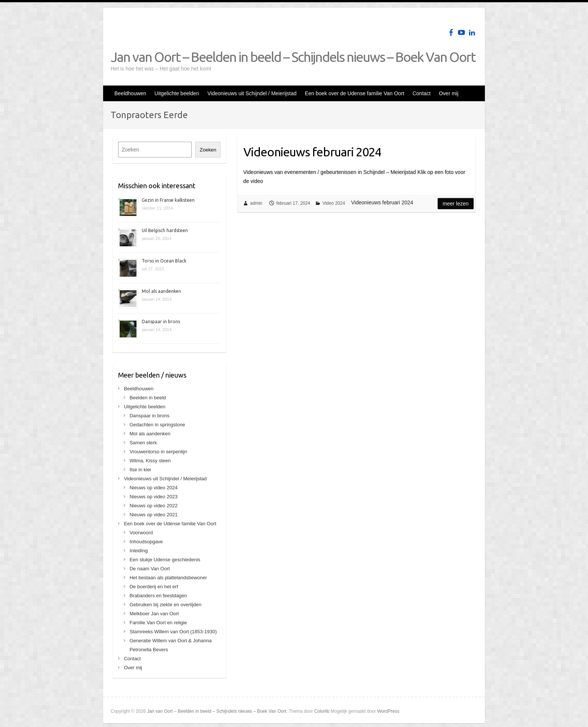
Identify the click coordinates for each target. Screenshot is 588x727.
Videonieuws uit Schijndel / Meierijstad (252, 93)
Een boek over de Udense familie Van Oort (355, 93)
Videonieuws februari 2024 (312, 152)
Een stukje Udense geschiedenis (165, 560)
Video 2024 (334, 203)
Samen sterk (143, 443)
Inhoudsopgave (146, 542)
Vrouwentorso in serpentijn (158, 452)
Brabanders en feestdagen (158, 596)
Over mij (448, 93)
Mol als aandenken (161, 291)
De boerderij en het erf (154, 587)
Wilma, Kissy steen (150, 461)
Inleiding (138, 551)
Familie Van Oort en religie (158, 623)
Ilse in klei (140, 470)
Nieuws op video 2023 (153, 497)
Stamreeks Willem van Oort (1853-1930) (173, 632)
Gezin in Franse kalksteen (168, 200)
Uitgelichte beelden (177, 93)
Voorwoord (141, 533)
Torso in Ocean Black (164, 261)
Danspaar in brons (161, 322)
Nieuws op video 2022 (153, 506)
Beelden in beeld (148, 398)
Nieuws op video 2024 (153, 488)
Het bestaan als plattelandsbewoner (168, 578)
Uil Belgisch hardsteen (165, 230)
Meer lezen (455, 204)
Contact (421, 93)
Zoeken (208, 150)
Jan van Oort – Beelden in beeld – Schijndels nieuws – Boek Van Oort (293, 57)
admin (256, 203)
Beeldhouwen (130, 93)
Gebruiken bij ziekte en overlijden (165, 605)
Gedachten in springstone (157, 425)
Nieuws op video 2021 (153, 515)
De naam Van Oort (149, 569)
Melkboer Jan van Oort (154, 614)
